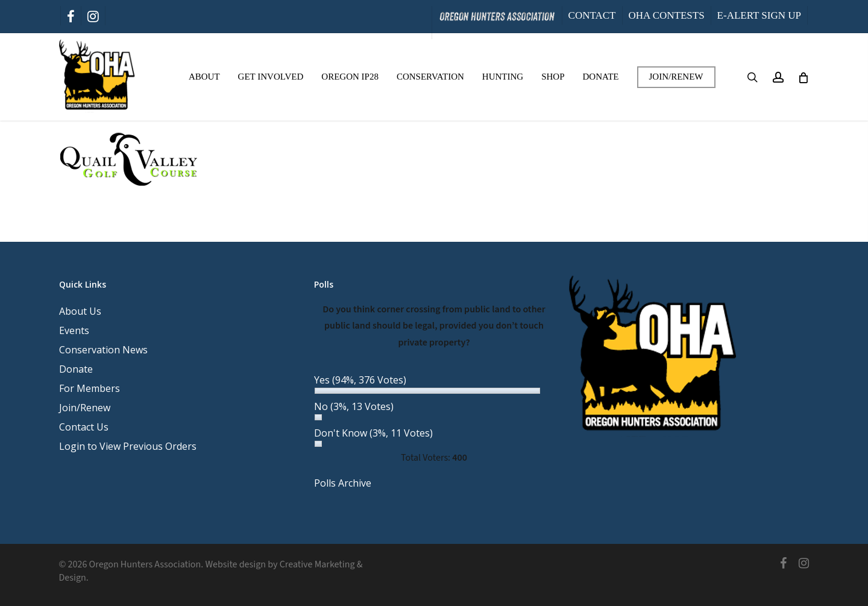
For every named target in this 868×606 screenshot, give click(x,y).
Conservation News (103, 350)
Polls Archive (343, 483)
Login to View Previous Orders (128, 446)
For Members (90, 388)
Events (74, 330)
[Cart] (803, 77)
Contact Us (84, 427)
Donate (76, 369)
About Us (80, 311)
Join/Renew (85, 408)
